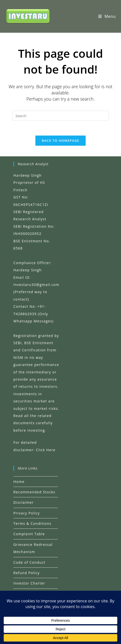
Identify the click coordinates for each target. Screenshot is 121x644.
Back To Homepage (60, 141)
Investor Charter (29, 583)
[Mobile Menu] (107, 16)
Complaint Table (29, 534)
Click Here (46, 450)
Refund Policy (26, 573)
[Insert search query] (61, 116)
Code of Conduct (29, 562)
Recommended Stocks (34, 492)
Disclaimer (24, 502)
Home (19, 481)
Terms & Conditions (32, 523)
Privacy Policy (27, 513)
